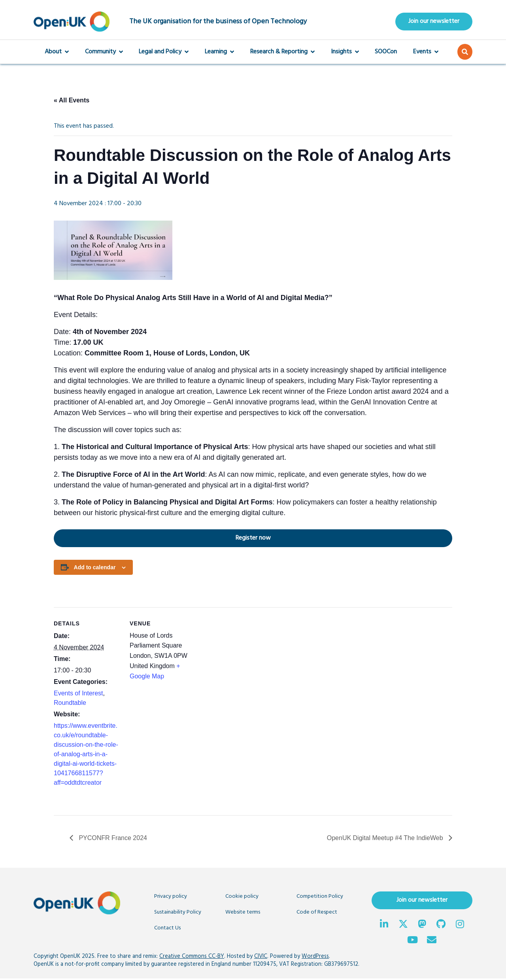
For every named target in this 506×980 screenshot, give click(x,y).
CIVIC (261, 958)
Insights (345, 53)
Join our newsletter (434, 22)
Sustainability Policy (178, 913)
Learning (219, 53)
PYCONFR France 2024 (112, 839)
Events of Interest (78, 694)
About (57, 53)
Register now (162, 539)
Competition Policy (320, 898)
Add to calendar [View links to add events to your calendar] (95, 568)
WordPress (315, 958)
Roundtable (70, 704)
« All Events (72, 101)
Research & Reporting (282, 53)
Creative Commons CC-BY (192, 958)
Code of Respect (317, 913)
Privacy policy (171, 898)
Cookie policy (242, 898)
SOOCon (386, 53)
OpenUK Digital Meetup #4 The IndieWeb (386, 839)
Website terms (243, 913)
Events (426, 53)
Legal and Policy (164, 53)
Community (104, 53)
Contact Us (167, 929)
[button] (465, 53)
